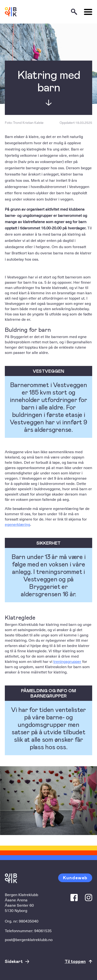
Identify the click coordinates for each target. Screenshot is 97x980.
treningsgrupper (67, 661)
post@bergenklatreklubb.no (29, 939)
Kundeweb (75, 877)
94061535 (43, 930)
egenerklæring (17, 524)
